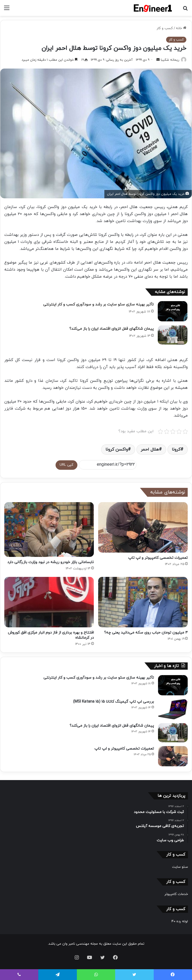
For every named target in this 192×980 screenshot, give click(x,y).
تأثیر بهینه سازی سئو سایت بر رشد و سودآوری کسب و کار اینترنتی (98, 304)
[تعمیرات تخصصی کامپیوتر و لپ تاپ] (143, 527)
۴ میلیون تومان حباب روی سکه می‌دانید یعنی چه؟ (146, 633)
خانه (181, 28)
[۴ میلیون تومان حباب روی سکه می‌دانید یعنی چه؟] (143, 602)
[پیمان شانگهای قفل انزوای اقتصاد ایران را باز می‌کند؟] (173, 335)
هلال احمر (150, 450)
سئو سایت (180, 867)
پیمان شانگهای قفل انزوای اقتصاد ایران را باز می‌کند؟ (112, 329)
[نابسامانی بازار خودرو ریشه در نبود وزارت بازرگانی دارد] (49, 530)
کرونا (176, 450)
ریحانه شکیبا (170, 60)
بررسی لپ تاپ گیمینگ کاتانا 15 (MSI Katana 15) (114, 702)
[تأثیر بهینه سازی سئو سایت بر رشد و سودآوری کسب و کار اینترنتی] (173, 311)
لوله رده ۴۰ (180, 921)
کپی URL (66, 465)
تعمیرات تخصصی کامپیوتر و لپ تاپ (158, 558)
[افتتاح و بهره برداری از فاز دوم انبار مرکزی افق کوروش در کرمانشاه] (49, 602)
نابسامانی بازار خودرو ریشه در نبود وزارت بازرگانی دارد (51, 562)
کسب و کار (165, 28)
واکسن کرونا (117, 450)
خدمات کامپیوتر (176, 894)
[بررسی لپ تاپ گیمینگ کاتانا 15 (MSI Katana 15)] (173, 709)
